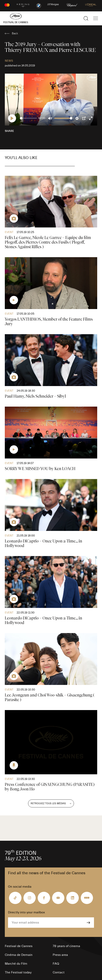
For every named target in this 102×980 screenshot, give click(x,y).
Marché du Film (16, 964)
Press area (60, 955)
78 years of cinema (66, 946)
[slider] (28, 118)
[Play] (12, 118)
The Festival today (18, 972)
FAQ (56, 964)
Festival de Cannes (19, 946)
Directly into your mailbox (26, 912)
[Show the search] (86, 18)
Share (9, 131)
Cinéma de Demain (19, 955)
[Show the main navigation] (96, 18)
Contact (59, 972)
